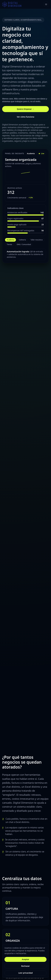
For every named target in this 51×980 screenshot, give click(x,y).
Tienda (9, 244)
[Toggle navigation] (46, 4)
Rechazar (25, 966)
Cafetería (22, 240)
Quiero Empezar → (26, 109)
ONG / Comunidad (24, 244)
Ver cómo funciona (26, 117)
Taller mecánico (37, 240)
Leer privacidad (26, 973)
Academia (10, 240)
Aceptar (26, 959)
